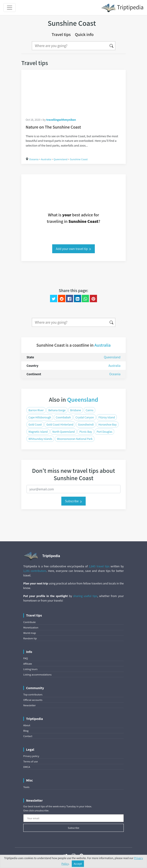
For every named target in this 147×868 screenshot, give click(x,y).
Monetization (31, 627)
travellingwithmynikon (61, 120)
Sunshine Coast (79, 159)
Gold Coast (35, 424)
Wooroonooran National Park (75, 439)
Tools (26, 787)
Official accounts (33, 700)
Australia (46, 159)
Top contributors (33, 694)
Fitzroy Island (107, 417)
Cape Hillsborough (40, 417)
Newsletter (29, 705)
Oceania (34, 159)
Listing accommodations (37, 675)
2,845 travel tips (99, 566)
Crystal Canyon (85, 417)
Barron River (36, 410)
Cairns (90, 410)
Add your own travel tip (73, 249)
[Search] (70, 46)
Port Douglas (104, 432)
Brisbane (76, 410)
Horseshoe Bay (108, 424)
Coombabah (63, 417)
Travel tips (61, 34)
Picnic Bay (86, 432)
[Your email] (73, 818)
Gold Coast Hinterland (60, 424)
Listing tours (30, 669)
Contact (28, 736)
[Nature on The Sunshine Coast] (73, 91)
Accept (78, 864)
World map (30, 633)
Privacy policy (31, 756)
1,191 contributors (35, 571)
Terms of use (31, 761)
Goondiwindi (86, 424)
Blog (26, 731)
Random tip (30, 638)
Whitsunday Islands (40, 439)
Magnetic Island (38, 432)
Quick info (84, 34)
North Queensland (64, 432)
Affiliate (28, 664)
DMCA (27, 767)
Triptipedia (122, 8)
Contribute (29, 622)
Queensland (60, 159)
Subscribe (73, 501)
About (27, 725)
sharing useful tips (85, 596)
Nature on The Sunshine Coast (53, 127)
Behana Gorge (57, 410)
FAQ (26, 658)
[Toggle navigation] (10, 8)
